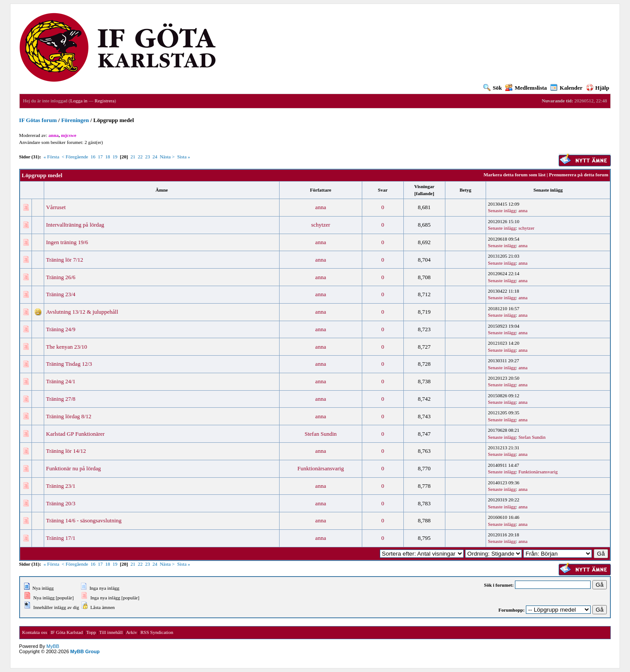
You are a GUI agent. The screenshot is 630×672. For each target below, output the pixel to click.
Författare (321, 190)
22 (140, 157)
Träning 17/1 (61, 538)
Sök (493, 88)
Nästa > (167, 157)
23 (148, 157)
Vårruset (56, 207)
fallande (424, 193)
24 (155, 157)
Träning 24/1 (61, 381)
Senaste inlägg (548, 190)
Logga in (79, 101)
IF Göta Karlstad (66, 632)
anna (321, 207)
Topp (91, 632)
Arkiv (132, 632)
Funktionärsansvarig (321, 468)
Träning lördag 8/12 (69, 416)
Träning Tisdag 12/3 (69, 364)
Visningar (424, 186)
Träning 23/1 (61, 486)
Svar (383, 190)
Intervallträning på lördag (75, 225)
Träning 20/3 (61, 503)
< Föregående (75, 157)
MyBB (53, 646)
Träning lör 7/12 (65, 260)
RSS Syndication (157, 632)
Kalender (566, 88)
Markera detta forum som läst (514, 175)
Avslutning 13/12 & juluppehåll (82, 312)
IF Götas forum (38, 120)
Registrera (104, 101)
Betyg (465, 190)
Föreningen (75, 120)
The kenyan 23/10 (66, 347)
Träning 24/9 (61, 329)
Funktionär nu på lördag (73, 468)
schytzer (320, 225)
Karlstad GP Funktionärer (75, 434)
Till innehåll (111, 632)
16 (93, 157)
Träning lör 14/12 (66, 451)
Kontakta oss (35, 632)
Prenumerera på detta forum (579, 175)
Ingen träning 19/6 (67, 242)
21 (133, 157)
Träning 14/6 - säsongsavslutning (84, 520)
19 (115, 157)
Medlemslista (526, 88)
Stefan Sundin (320, 434)
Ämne (162, 190)
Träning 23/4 (61, 294)
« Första (52, 157)
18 (108, 157)
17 (100, 157)
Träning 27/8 (61, 399)
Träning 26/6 (61, 277)
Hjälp (598, 88)
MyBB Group (85, 651)
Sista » (184, 157)
